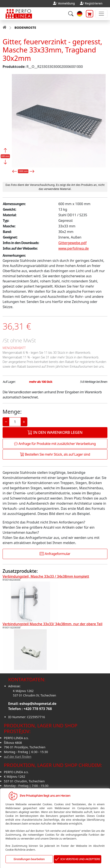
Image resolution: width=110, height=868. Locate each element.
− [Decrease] (6, 422)
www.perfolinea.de (74, 248)
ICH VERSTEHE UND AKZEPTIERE (77, 859)
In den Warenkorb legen (55, 432)
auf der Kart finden (18, 757)
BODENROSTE (25, 27)
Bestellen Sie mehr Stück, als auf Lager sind (55, 454)
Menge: (12, 412)
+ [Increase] (24, 422)
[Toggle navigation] (101, 14)
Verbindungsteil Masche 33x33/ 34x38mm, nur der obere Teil (53, 624)
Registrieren (94, 3)
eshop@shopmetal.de (38, 704)
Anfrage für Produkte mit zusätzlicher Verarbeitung (55, 444)
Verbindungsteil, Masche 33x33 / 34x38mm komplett (46, 576)
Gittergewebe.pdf (72, 243)
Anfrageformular (55, 554)
